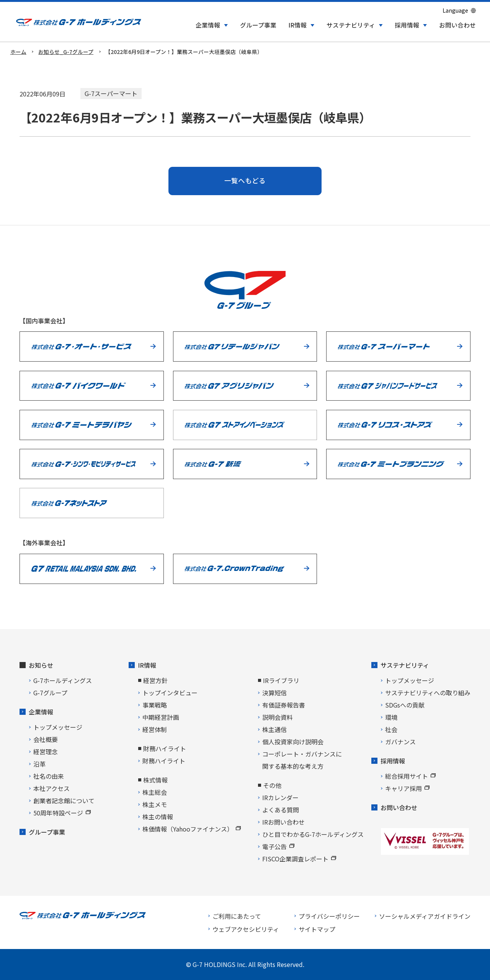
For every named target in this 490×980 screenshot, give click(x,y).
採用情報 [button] (407, 25)
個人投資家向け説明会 (293, 742)
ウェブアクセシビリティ (246, 929)
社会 (391, 729)
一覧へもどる (245, 180)
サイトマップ (317, 929)
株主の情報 (158, 817)
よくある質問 (281, 810)
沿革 (39, 764)
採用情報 (393, 761)
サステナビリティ (405, 665)
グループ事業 (258, 25)
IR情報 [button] (297, 25)
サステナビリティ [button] (351, 25)
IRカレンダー (280, 797)
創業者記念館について (64, 801)
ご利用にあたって (237, 916)
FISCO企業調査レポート (299, 859)
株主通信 (274, 729)
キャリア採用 (407, 788)
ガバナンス (400, 742)
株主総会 (155, 792)
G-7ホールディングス (63, 680)
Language (455, 10)
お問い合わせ (457, 25)
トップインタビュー (170, 693)
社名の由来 (49, 776)
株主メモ (155, 804)
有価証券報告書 (284, 705)
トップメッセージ (58, 727)
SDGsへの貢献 (405, 705)
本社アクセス (51, 788)
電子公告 (278, 846)
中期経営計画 (161, 717)
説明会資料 (278, 717)
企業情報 (41, 712)
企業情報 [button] (208, 25)
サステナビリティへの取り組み (428, 693)
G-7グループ (50, 693)
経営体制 (155, 729)
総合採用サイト (410, 776)
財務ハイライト (164, 761)
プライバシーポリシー (329, 916)
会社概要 (46, 739)
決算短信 (274, 693)
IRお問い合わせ (283, 822)
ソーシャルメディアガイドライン (425, 916)
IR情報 (147, 665)
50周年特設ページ (62, 813)
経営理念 (46, 752)
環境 (391, 717)
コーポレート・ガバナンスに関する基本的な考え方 (302, 760)
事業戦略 (155, 705)
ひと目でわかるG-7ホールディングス (313, 834)
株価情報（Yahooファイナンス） (192, 829)
